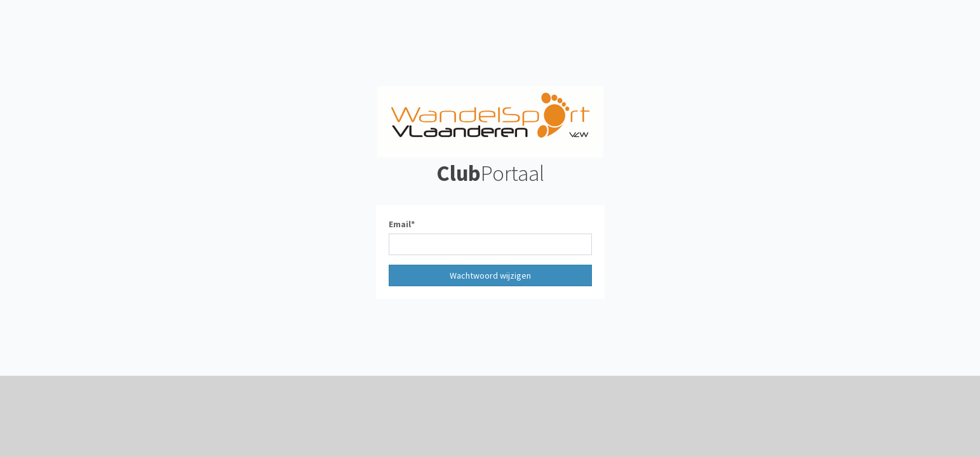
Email (400, 224)
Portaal (490, 173)
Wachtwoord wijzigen (490, 275)
